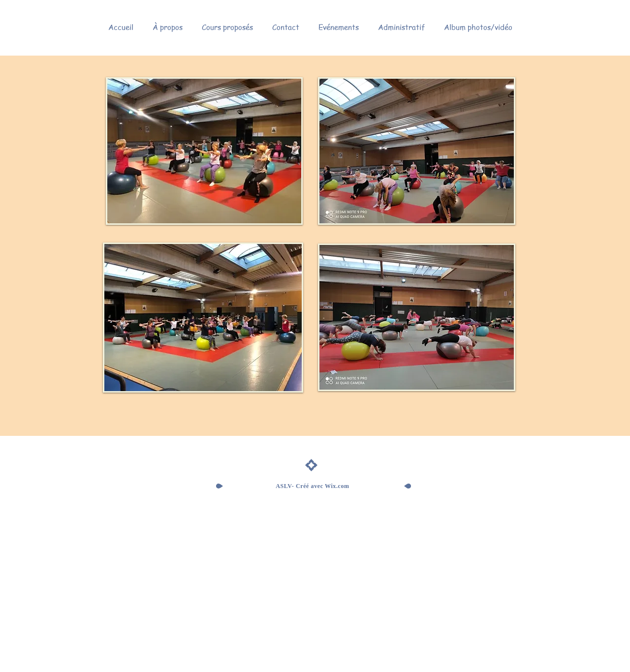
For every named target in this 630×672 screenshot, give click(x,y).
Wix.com (337, 486)
